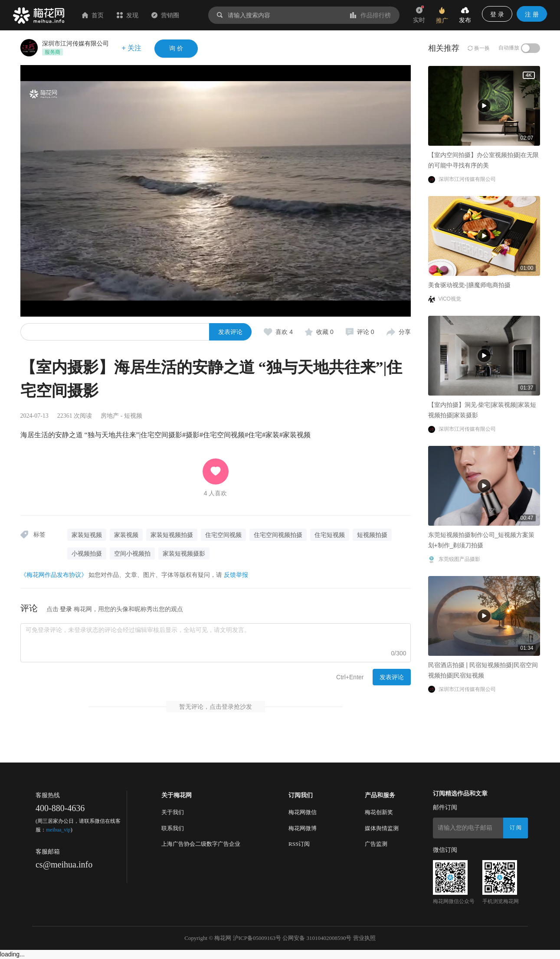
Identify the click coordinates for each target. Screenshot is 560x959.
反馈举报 (236, 575)
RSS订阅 (299, 844)
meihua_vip (58, 830)
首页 (93, 15)
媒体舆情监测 (382, 828)
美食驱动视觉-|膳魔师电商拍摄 (261, 254)
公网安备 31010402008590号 (317, 938)
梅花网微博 (303, 828)
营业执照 (364, 938)
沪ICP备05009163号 (257, 938)
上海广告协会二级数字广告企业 (201, 844)
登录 (66, 609)
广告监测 (376, 844)
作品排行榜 (370, 15)
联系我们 (173, 828)
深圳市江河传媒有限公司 (75, 43)
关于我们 (173, 812)
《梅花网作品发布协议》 (54, 575)
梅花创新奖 (379, 812)
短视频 (133, 416)
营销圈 (165, 15)
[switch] (531, 48)
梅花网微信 (303, 812)
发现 (128, 15)
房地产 (110, 416)
